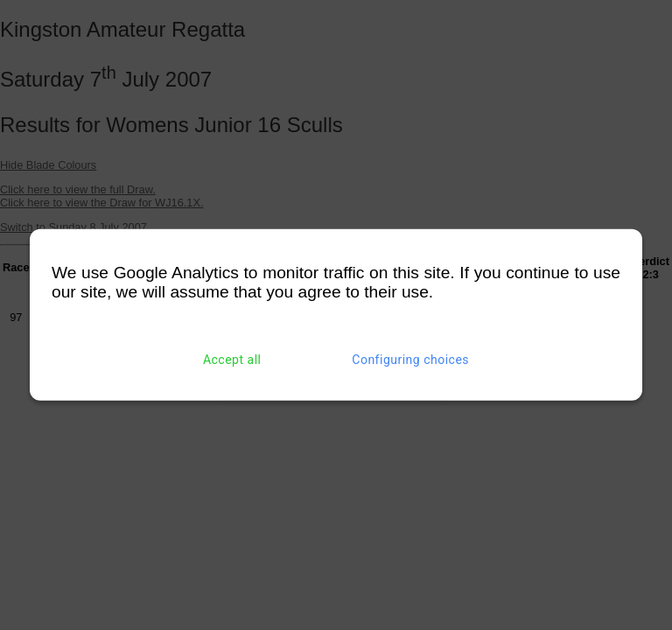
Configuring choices (410, 360)
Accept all (232, 360)
